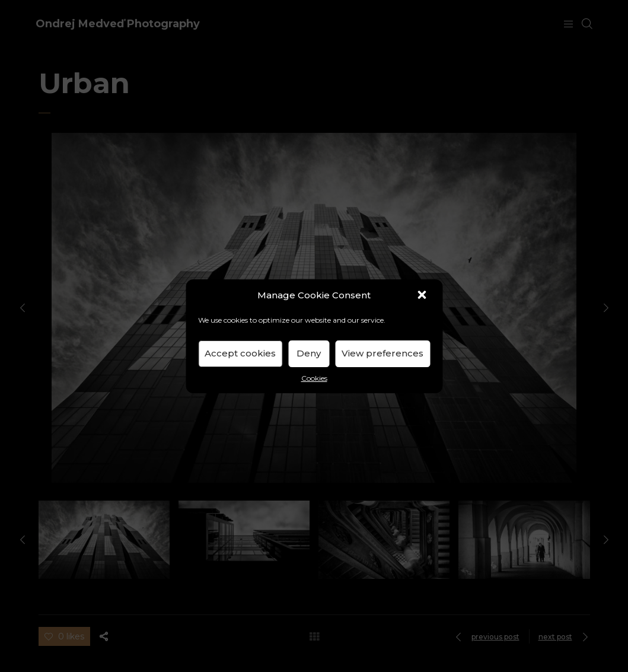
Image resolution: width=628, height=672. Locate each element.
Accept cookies (240, 353)
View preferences (382, 353)
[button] (423, 296)
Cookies (314, 378)
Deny (309, 353)
